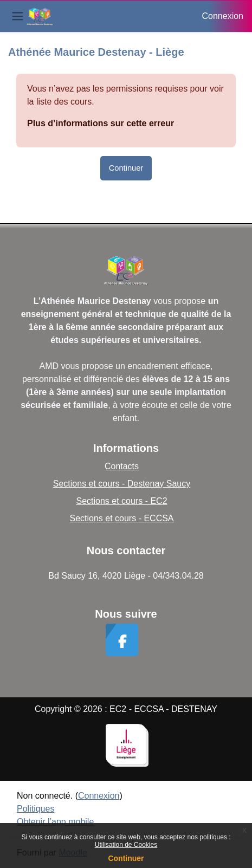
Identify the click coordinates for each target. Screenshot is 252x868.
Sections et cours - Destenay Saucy (122, 484)
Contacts (122, 466)
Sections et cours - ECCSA (121, 518)
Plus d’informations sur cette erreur (101, 123)
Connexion (223, 16)
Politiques (35, 809)
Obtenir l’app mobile (55, 822)
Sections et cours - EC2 (121, 501)
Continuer (126, 858)
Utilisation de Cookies (126, 845)
